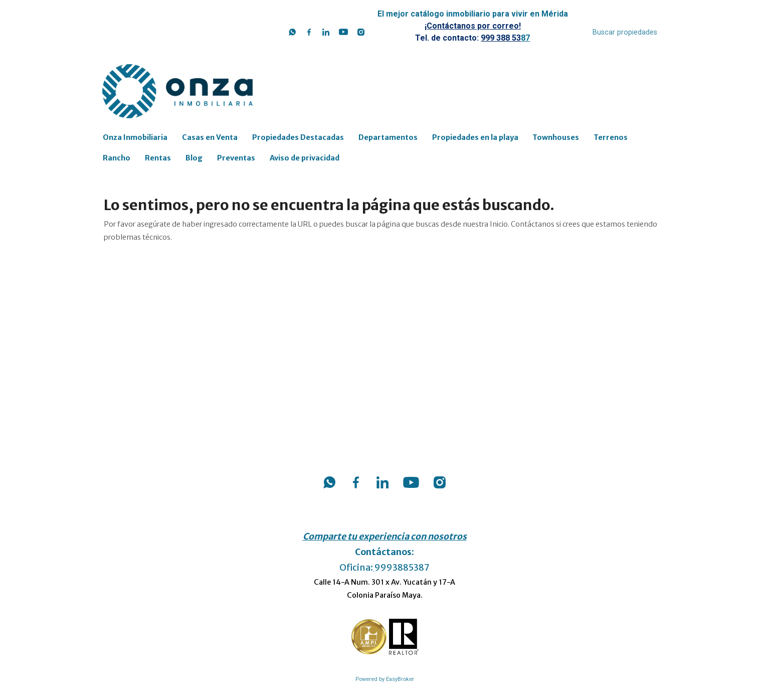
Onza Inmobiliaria (135, 137)
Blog (194, 158)
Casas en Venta (210, 137)
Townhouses (556, 137)
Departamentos (388, 137)
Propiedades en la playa (475, 137)
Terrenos (611, 137)
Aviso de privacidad (305, 158)
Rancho (117, 158)
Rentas (158, 158)
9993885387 (402, 568)
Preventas (236, 158)
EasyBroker (400, 679)
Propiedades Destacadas (298, 137)
